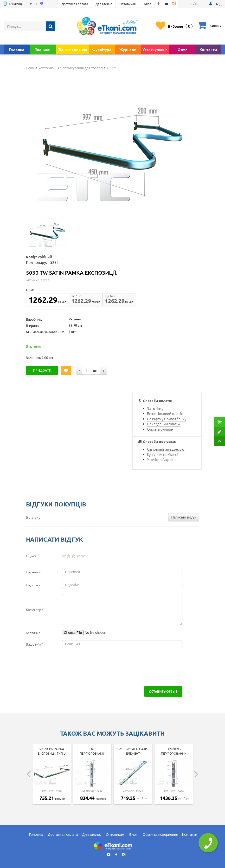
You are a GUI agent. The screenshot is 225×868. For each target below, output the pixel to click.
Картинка (33, 633)
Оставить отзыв (163, 691)
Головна (17, 49)
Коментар (35, 609)
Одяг (182, 49)
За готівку (155, 408)
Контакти (208, 49)
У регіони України (162, 459)
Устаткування (155, 49)
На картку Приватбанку (167, 419)
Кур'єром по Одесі (162, 454)
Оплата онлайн (160, 429)
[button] (218, 4)
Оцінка (31, 556)
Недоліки (33, 585)
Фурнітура (102, 49)
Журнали (128, 49)
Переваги (34, 572)
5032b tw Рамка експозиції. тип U (52, 751)
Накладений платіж (164, 424)
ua (191, 4)
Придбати (42, 370)
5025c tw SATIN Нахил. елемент (133, 751)
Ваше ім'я (35, 644)
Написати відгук (184, 517)
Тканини (43, 49)
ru (197, 4)
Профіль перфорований (92, 751)
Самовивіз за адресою (166, 449)
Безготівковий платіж (165, 413)
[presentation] (63, 667)
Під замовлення (72, 49)
